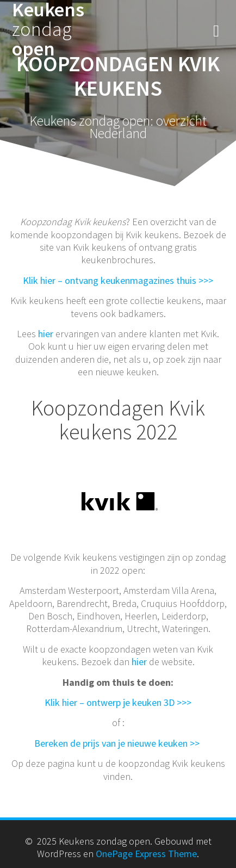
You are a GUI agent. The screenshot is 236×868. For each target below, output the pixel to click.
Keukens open (48, 29)
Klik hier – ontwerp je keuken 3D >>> (118, 702)
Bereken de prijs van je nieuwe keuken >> (118, 743)
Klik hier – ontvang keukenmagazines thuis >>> (118, 280)
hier (46, 334)
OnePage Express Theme (146, 854)
